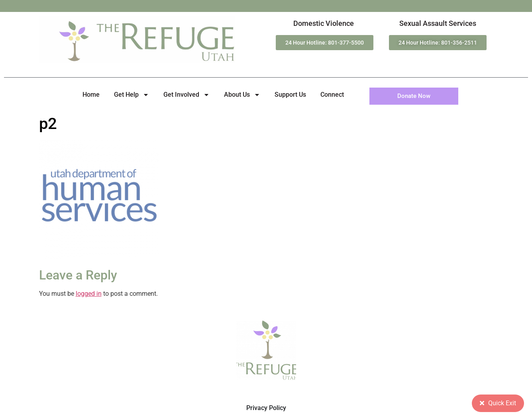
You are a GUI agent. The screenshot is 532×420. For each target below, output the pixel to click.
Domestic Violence (324, 23)
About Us (242, 95)
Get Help (132, 95)
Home (91, 95)
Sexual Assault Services (438, 23)
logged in (89, 294)
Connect (332, 95)
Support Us (290, 95)
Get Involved (186, 95)
